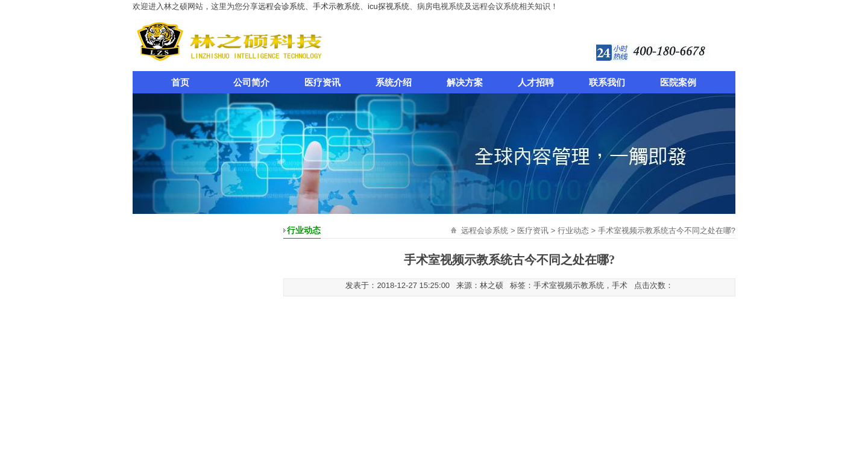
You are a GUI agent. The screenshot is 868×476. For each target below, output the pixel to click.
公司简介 (251, 82)
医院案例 (678, 82)
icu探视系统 (388, 6)
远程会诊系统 (281, 6)
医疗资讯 (322, 82)
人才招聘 (536, 82)
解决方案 (465, 82)
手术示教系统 (336, 6)
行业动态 (573, 230)
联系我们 (607, 82)
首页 (180, 82)
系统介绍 (394, 82)
